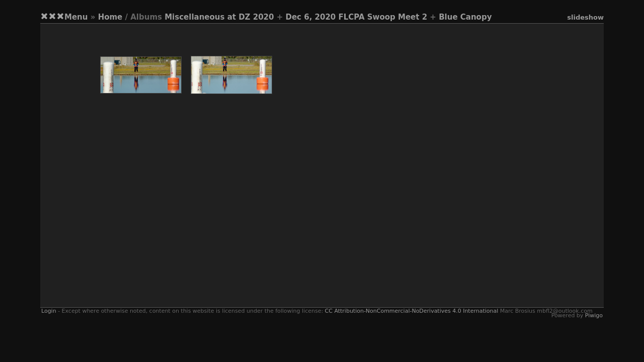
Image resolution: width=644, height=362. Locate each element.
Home (110, 17)
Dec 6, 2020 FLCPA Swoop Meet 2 (356, 17)
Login (49, 311)
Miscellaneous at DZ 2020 (219, 17)
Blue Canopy (465, 17)
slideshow (585, 17)
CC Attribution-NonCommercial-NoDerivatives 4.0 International (412, 311)
